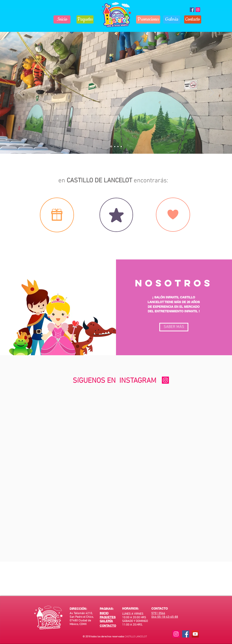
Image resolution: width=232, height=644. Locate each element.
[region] (57, 215)
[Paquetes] (85, 19)
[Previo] (20, 93)
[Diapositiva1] (111, 147)
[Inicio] (62, 19)
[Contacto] (193, 19)
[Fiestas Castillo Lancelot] (192, 10)
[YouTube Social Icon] (195, 634)
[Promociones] (148, 19)
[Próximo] (212, 93)
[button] (174, 327)
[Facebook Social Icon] (186, 634)
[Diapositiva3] (118, 146)
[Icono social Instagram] (198, 10)
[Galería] (172, 19)
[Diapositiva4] (121, 146)
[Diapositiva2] (115, 146)
